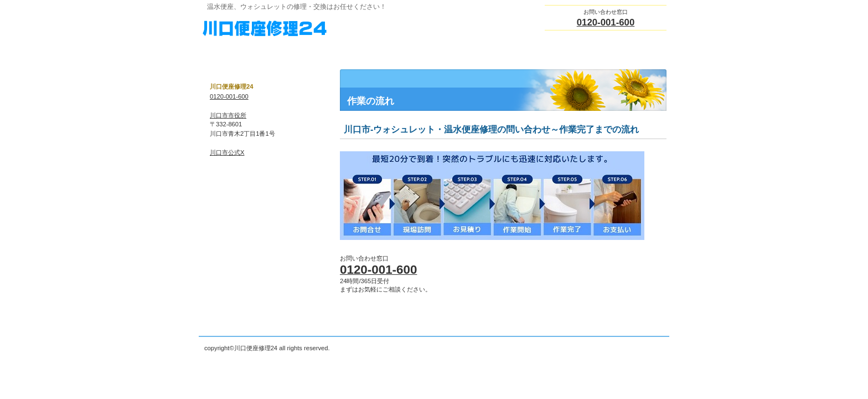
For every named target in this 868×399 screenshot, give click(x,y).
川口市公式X (227, 152)
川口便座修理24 (312, 28)
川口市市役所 (228, 115)
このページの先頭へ (649, 326)
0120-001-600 (606, 22)
